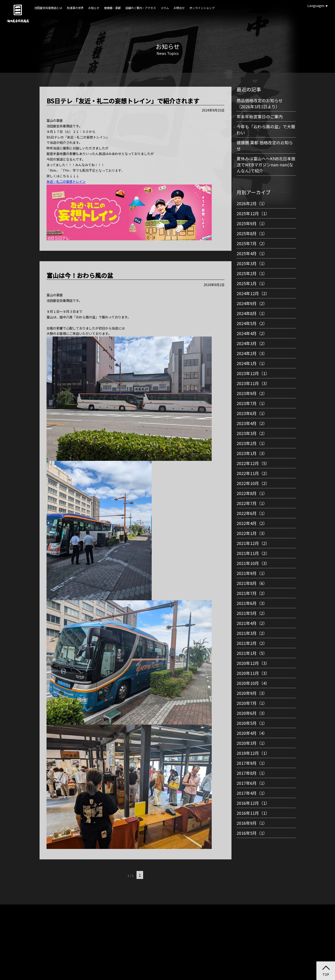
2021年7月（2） (252, 593)
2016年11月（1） (253, 813)
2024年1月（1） (252, 363)
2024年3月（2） (252, 343)
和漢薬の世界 (75, 8)
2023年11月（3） (253, 383)
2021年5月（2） (252, 613)
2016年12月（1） (253, 803)
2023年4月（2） (252, 423)
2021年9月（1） (252, 573)
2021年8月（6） (252, 583)
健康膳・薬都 (112, 8)
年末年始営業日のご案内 (260, 116)
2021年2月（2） (252, 643)
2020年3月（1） (252, 743)
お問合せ (179, 8)
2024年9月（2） (252, 303)
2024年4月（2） (252, 333)
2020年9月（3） (252, 693)
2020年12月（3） (253, 663)
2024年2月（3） (252, 353)
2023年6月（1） (252, 413)
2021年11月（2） (253, 553)
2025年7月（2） (252, 243)
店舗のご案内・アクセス (141, 8)
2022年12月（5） (253, 463)
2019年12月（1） (253, 753)
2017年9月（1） (252, 763)
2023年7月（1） (252, 403)
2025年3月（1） (252, 263)
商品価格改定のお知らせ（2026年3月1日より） (260, 103)
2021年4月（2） (252, 623)
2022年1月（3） (252, 533)
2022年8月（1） (252, 493)
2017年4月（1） (252, 793)
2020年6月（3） (252, 713)
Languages (318, 6)
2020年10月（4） (253, 683)
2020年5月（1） (252, 723)
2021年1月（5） (252, 653)
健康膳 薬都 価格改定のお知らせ (265, 145)
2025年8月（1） (252, 233)
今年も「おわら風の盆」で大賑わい (266, 129)
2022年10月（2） (253, 483)
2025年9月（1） (252, 223)
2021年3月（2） (252, 633)
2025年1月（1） (252, 283)
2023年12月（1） (253, 373)
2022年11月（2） (253, 473)
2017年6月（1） (252, 783)
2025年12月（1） (253, 213)
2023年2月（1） (252, 443)
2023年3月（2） (252, 433)
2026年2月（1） (252, 203)
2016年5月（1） (252, 833)
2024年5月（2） (252, 323)
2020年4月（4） (252, 733)
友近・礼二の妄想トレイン (66, 181)
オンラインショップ (202, 8)
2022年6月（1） (252, 513)
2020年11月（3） (253, 673)
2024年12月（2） (253, 293)
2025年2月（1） (252, 273)
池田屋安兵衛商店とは (48, 8)
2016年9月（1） (252, 823)
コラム (165, 8)
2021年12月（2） (253, 543)
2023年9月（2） (252, 393)
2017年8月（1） (252, 773)
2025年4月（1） (252, 253)
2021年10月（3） (253, 563)
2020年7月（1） (252, 703)
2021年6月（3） (252, 603)
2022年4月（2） (252, 523)
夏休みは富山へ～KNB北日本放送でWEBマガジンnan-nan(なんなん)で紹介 (266, 165)
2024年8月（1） (252, 313)
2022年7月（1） (252, 503)
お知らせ (94, 8)
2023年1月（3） (252, 453)
